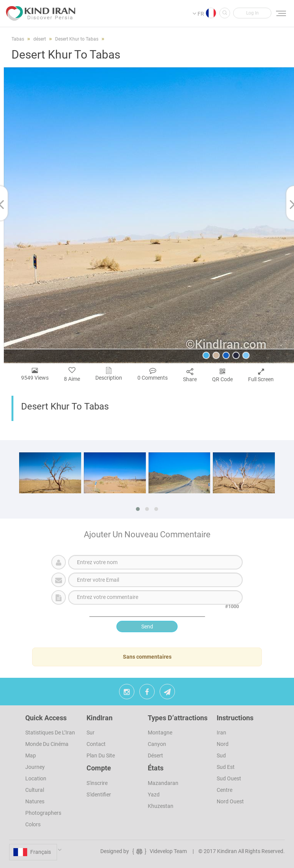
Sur (91, 733)
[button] (252, 13)
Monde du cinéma (47, 744)
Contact (96, 744)
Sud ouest (229, 778)
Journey (35, 767)
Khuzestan (161, 806)
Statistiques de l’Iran (50, 733)
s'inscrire (97, 783)
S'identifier (99, 795)
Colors (33, 824)
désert (155, 755)
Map (31, 755)
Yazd (154, 795)
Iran (221, 733)
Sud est (226, 767)
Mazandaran (163, 783)
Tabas (18, 39)
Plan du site (101, 755)
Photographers (43, 813)
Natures (35, 801)
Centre (225, 790)
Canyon (157, 744)
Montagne (160, 733)
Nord (223, 744)
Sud (221, 755)
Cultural (35, 790)
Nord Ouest (230, 801)
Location (36, 778)
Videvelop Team (159, 851)
